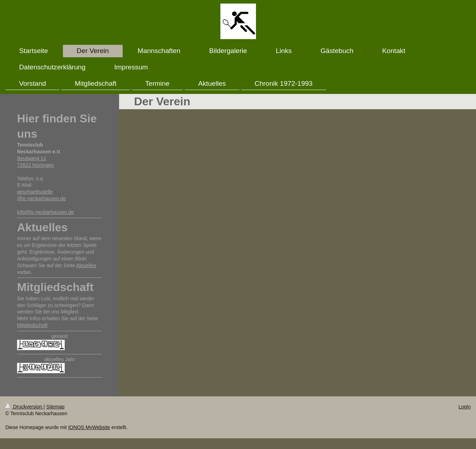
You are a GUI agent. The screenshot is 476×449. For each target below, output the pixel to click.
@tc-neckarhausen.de (41, 199)
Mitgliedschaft (32, 325)
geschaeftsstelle (35, 192)
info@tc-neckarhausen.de (46, 212)
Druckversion (24, 407)
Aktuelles (86, 265)
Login (465, 407)
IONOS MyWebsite (89, 427)
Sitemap (55, 407)
